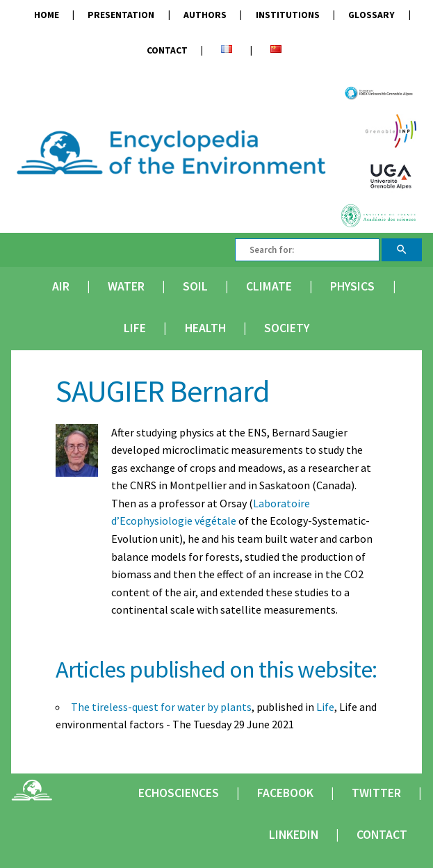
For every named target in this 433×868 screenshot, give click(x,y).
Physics (352, 286)
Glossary (371, 15)
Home (47, 15)
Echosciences (179, 793)
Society (287, 328)
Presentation (121, 15)
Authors (205, 15)
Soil (195, 286)
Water (126, 286)
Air (61, 286)
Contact (167, 50)
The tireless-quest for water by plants (161, 707)
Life (135, 328)
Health (205, 328)
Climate (269, 286)
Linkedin (294, 835)
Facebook (285, 793)
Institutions (288, 15)
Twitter (376, 793)
